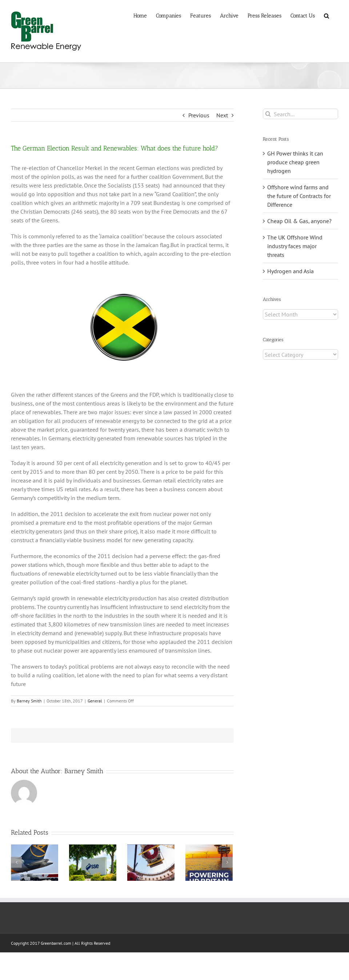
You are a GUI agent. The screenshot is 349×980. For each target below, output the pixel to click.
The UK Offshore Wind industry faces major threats (295, 246)
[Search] (268, 114)
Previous (199, 115)
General (95, 701)
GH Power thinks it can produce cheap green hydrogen (295, 162)
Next (222, 115)
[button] (326, 15)
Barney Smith (29, 701)
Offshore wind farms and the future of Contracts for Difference (299, 196)
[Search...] (300, 114)
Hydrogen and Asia (290, 271)
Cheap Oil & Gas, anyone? (299, 221)
